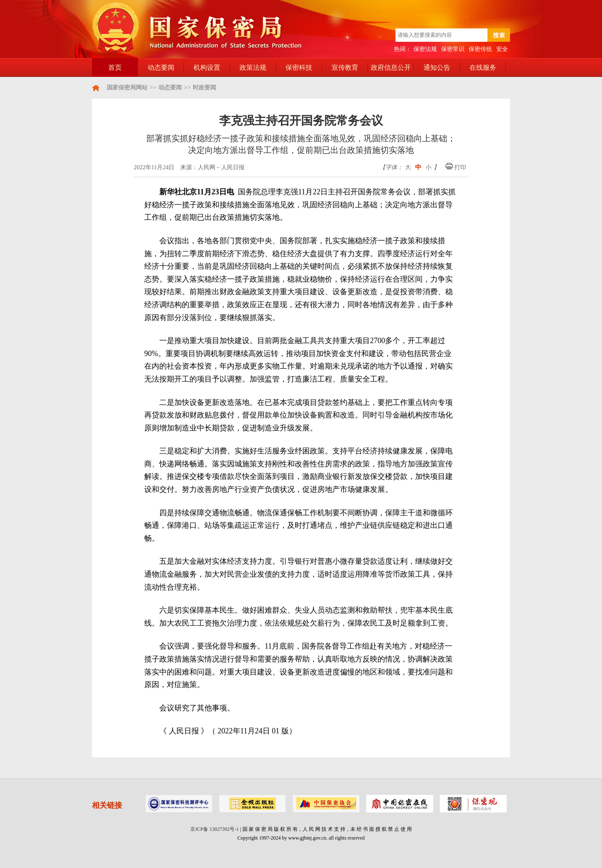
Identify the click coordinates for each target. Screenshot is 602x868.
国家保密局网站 (127, 88)
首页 (115, 67)
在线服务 (483, 67)
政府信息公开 (391, 67)
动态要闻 (161, 67)
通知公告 (437, 67)
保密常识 (453, 49)
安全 (502, 49)
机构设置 (207, 67)
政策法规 (253, 67)
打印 (456, 167)
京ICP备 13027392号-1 (214, 829)
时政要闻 (204, 88)
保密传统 (480, 49)
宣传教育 (345, 67)
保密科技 (299, 67)
